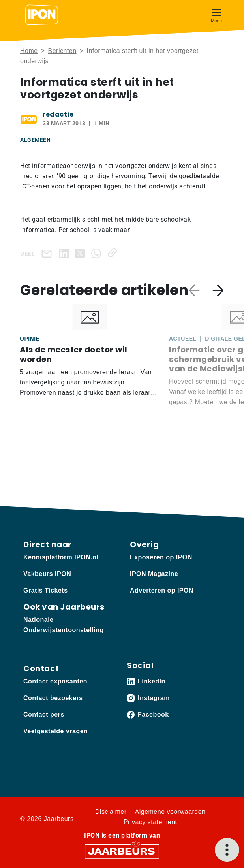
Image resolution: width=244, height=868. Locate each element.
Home (29, 51)
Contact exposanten (55, 681)
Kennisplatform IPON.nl (61, 557)
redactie (58, 114)
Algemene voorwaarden (170, 812)
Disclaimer (111, 812)
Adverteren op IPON (162, 590)
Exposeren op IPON (161, 557)
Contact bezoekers (53, 698)
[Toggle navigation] (216, 15)
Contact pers (44, 715)
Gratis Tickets (46, 590)
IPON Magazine (154, 574)
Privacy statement (150, 822)
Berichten (62, 51)
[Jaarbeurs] (122, 851)
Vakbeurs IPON (47, 574)
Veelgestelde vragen (55, 731)
